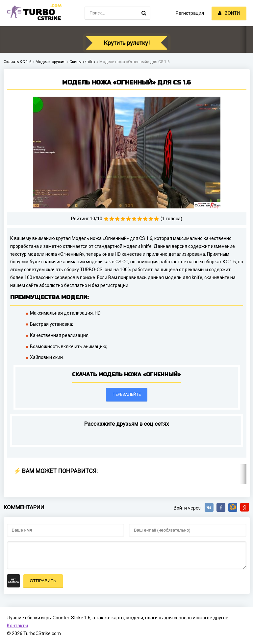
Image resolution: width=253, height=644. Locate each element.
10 (156, 219)
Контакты (17, 626)
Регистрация (190, 13)
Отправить (43, 581)
